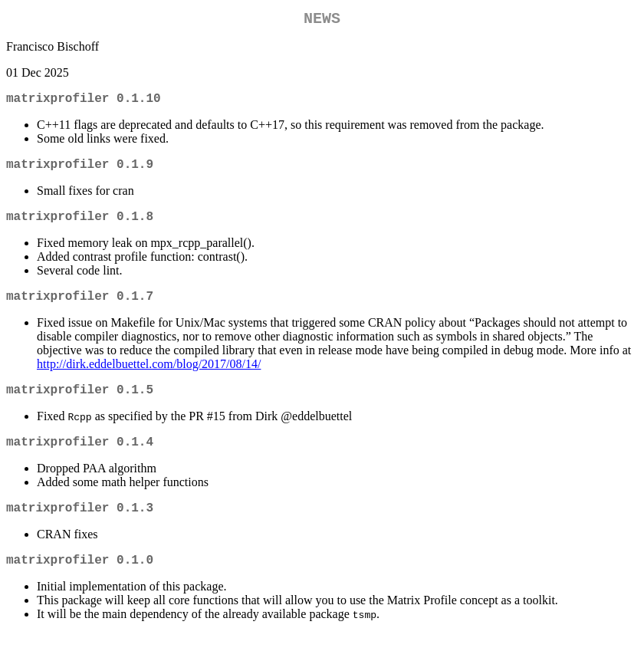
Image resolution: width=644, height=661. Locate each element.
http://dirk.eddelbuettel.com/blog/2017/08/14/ (149, 379)
